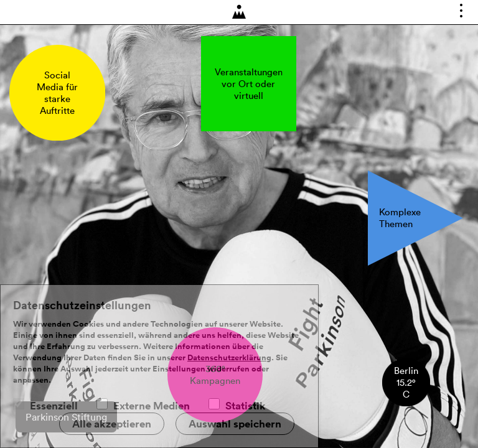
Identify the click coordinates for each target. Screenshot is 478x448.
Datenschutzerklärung (229, 358)
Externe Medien (152, 406)
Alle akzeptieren (112, 424)
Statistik (246, 406)
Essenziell (54, 406)
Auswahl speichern (235, 424)
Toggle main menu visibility (463, 15)
